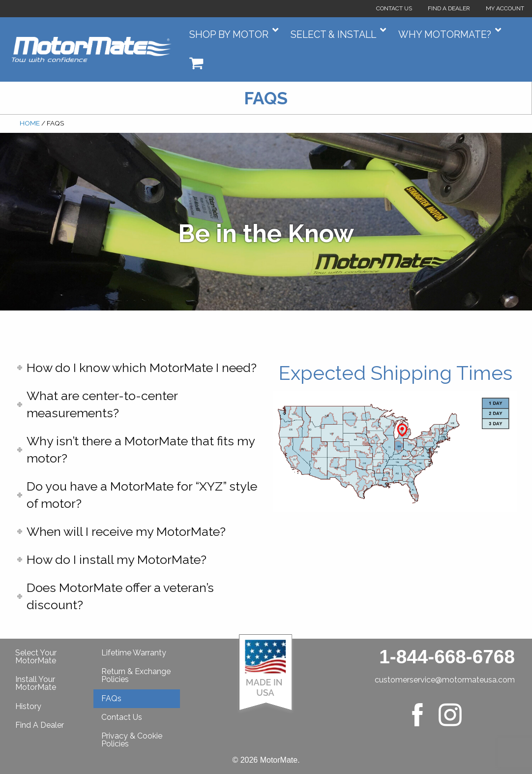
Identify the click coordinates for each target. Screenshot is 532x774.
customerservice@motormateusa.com (445, 680)
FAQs (111, 698)
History (28, 706)
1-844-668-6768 (447, 657)
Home (30, 123)
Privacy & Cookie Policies (132, 740)
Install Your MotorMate (36, 683)
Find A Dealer (40, 725)
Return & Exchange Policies (136, 675)
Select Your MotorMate (36, 657)
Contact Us (394, 8)
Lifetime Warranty (134, 653)
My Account (505, 8)
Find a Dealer (449, 8)
